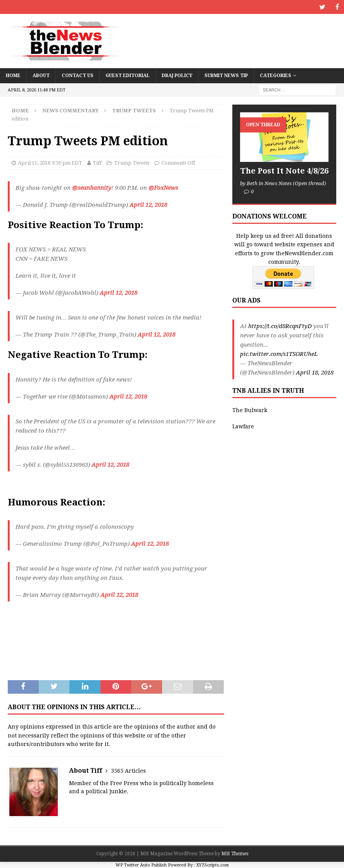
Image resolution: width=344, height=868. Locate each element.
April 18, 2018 (315, 372)
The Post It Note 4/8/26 (284, 170)
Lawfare (243, 426)
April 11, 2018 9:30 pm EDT (50, 162)
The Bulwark (250, 410)
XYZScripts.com (213, 864)
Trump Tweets (132, 162)
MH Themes (235, 853)
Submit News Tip (226, 75)
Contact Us (78, 75)
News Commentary (70, 110)
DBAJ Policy (177, 75)
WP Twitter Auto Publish (141, 864)
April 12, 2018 (148, 205)
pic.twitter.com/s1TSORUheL (279, 354)
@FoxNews (163, 187)
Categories (276, 75)
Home (13, 75)
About (41, 75)
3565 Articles (128, 770)
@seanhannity (92, 187)
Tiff (97, 162)
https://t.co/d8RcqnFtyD (280, 326)
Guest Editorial (128, 75)
